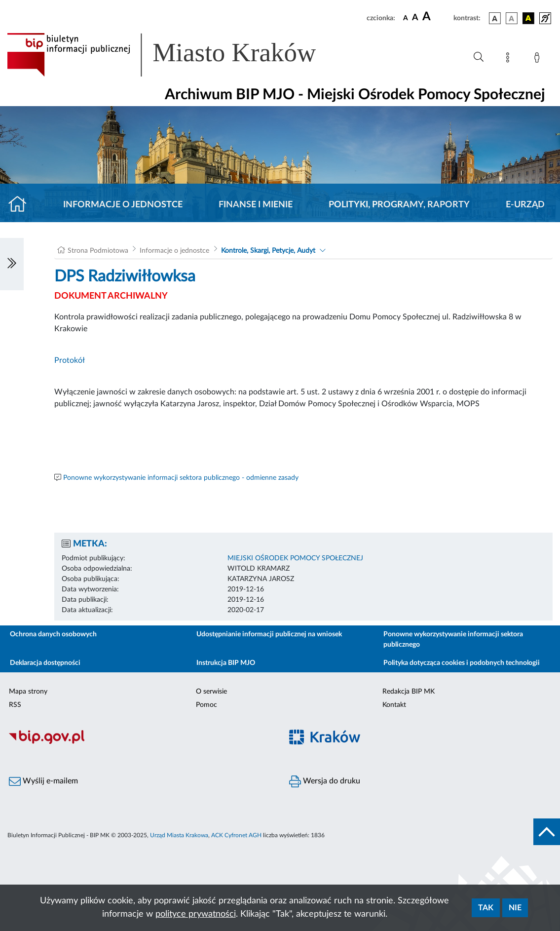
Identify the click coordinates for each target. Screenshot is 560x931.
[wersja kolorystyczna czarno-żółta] (528, 18)
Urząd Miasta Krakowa (179, 835)
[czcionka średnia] (415, 18)
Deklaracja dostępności (45, 663)
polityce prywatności (196, 914)
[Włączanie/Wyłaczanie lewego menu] (12, 264)
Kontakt (394, 705)
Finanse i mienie (256, 205)
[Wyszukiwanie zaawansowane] (479, 57)
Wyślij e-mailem (43, 781)
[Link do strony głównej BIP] (176, 55)
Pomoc (206, 705)
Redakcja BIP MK (409, 692)
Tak (486, 908)
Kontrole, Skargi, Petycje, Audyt (268, 251)
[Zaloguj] (539, 59)
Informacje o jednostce (123, 205)
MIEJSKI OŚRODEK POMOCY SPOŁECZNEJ (295, 558)
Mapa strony (28, 692)
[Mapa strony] (510, 59)
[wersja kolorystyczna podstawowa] (495, 18)
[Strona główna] (21, 205)
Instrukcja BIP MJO (226, 663)
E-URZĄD (525, 205)
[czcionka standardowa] (406, 18)
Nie (515, 908)
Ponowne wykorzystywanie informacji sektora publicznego (453, 640)
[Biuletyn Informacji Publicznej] (140, 742)
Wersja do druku (325, 781)
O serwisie (211, 692)
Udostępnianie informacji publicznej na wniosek (269, 634)
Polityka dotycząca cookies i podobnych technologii (462, 663)
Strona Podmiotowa (98, 251)
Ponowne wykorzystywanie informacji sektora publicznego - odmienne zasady (181, 478)
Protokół (70, 360)
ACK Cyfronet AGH (236, 835)
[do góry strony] (547, 832)
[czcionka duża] (436, 17)
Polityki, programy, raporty (399, 205)
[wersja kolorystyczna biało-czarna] (512, 18)
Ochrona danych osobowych (53, 634)
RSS (15, 705)
